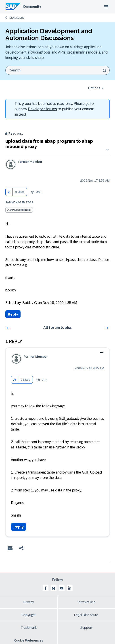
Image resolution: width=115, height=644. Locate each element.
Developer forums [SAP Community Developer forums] (42, 109)
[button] (9, 192)
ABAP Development (19, 210)
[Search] (57, 70)
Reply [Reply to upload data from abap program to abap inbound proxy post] (13, 314)
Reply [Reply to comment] (19, 527)
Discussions (17, 18)
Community (32, 6)
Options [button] (94, 88)
